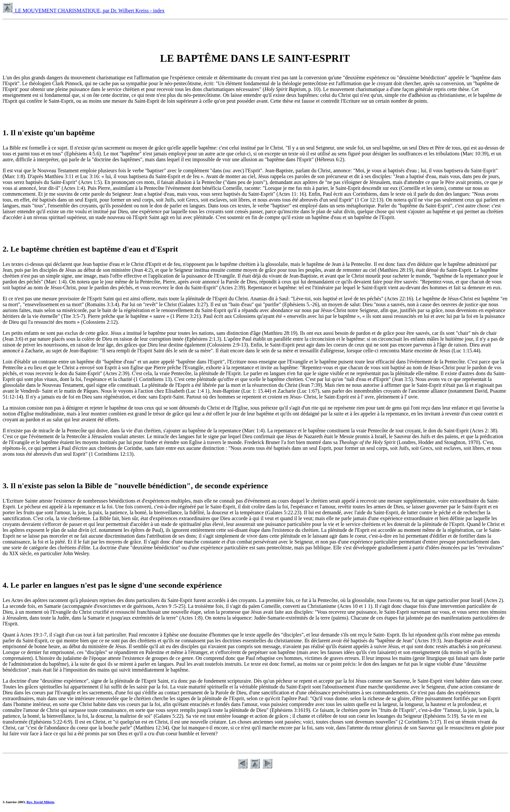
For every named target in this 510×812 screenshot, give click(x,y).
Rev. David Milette (40, 802)
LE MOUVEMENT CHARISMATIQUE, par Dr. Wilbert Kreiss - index (84, 11)
